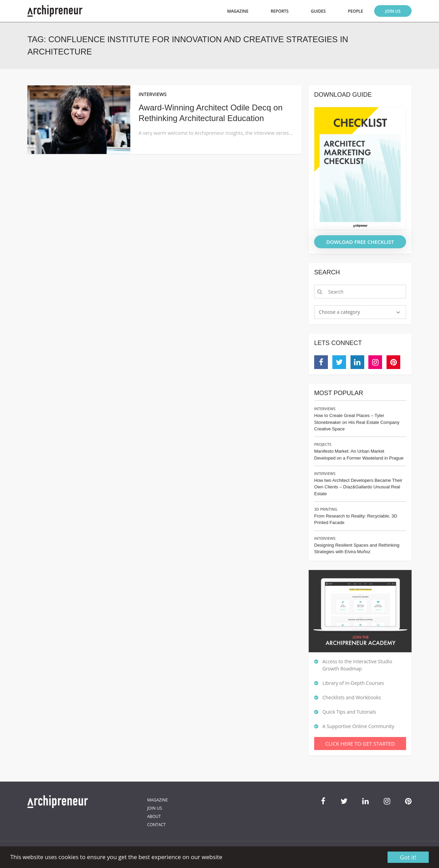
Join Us (393, 11)
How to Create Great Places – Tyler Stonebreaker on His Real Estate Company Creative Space (357, 422)
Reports (280, 11)
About (154, 816)
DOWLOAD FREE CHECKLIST (360, 242)
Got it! (408, 857)
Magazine (238, 11)
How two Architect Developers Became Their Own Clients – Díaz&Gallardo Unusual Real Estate (358, 487)
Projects (323, 444)
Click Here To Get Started (360, 744)
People (355, 11)
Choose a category (340, 312)
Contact (156, 825)
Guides (318, 11)
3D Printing (326, 509)
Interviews (325, 409)
